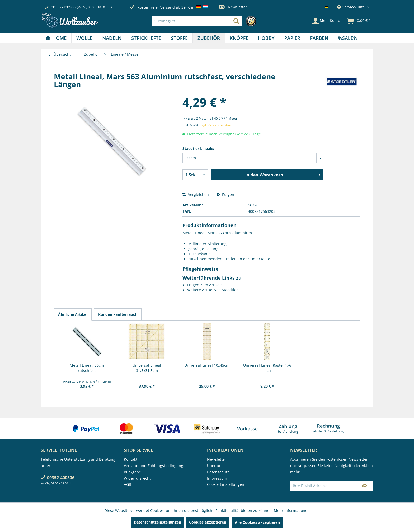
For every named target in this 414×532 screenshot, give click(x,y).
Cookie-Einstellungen (226, 484)
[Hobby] (266, 38)
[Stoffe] (179, 38)
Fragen (225, 194)
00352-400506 (63, 7)
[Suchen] (236, 21)
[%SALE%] (348, 38)
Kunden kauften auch (118, 314)
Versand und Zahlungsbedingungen (156, 466)
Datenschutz (218, 472)
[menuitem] (206, 21)
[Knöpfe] (239, 38)
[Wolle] (84, 38)
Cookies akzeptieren (208, 522)
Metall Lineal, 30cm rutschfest (87, 368)
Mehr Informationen (292, 510)
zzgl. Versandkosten (216, 125)
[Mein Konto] (326, 21)
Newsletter (233, 7)
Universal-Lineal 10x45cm (207, 365)
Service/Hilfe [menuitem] (351, 7)
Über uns (215, 466)
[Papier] (292, 38)
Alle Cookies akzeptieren (257, 522)
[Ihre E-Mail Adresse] (323, 486)
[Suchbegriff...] (197, 21)
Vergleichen (196, 194)
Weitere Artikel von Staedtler (210, 290)
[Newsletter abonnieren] (365, 486)
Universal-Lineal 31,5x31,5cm (147, 368)
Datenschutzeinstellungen (157, 522)
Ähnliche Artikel (73, 314)
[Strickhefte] (146, 38)
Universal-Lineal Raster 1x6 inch (267, 368)
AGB (128, 484)
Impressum (217, 478)
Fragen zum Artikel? (202, 285)
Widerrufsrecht (137, 478)
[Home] (56, 38)
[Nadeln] (112, 38)
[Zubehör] (209, 38)
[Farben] (319, 38)
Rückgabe (132, 472)
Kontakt (131, 459)
